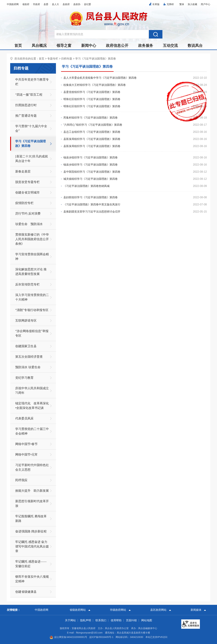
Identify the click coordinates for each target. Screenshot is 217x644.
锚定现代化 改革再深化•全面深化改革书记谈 (32, 406)
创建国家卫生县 (26, 346)
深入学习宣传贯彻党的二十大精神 (32, 297)
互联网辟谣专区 (26, 321)
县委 (46, 4)
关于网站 (70, 620)
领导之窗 (64, 46)
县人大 (55, 4)
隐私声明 (86, 620)
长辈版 (156, 4)
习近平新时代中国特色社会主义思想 (32, 467)
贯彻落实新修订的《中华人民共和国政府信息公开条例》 (32, 239)
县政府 (66, 4)
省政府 (26, 4)
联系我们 (101, 620)
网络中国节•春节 (26, 444)
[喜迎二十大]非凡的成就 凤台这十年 (33, 159)
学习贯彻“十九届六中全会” (31, 128)
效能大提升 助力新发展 (32, 491)
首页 (18, 46)
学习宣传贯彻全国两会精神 (32, 257)
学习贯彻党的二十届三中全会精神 (32, 431)
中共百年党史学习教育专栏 (32, 82)
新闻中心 (89, 46)
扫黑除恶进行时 (26, 105)
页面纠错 (131, 620)
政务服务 (146, 46)
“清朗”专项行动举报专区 (32, 310)
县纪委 (87, 4)
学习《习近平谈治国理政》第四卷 (96, 59)
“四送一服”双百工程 (29, 95)
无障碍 (170, 4)
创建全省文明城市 (27, 193)
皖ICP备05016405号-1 (101, 637)
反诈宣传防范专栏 (27, 284)
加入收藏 (192, 4)
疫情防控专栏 (24, 203)
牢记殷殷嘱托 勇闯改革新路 (31, 519)
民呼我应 (21, 480)
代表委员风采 (24, 418)
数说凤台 (195, 46)
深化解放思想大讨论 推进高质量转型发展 (31, 272)
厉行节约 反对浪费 (28, 214)
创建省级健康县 (26, 592)
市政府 (36, 4)
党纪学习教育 (24, 378)
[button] (182, 4)
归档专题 (67, 59)
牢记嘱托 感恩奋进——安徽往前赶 (31, 564)
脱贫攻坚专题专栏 (27, 182)
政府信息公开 (117, 46)
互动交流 (170, 46)
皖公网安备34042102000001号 (68, 637)
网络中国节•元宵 (26, 455)
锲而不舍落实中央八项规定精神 (32, 579)
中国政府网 (13, 4)
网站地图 (147, 620)
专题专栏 (53, 59)
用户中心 (205, 4)
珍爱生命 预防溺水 (29, 224)
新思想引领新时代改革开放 (32, 503)
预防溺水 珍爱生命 (28, 367)
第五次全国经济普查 (29, 357)
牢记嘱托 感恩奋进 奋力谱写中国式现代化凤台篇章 (32, 546)
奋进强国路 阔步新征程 (31, 531)
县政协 (77, 4)
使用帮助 (116, 620)
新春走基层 (23, 171)
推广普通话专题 (26, 116)
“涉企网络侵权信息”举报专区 (32, 333)
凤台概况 (39, 46)
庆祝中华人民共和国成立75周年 (32, 391)
